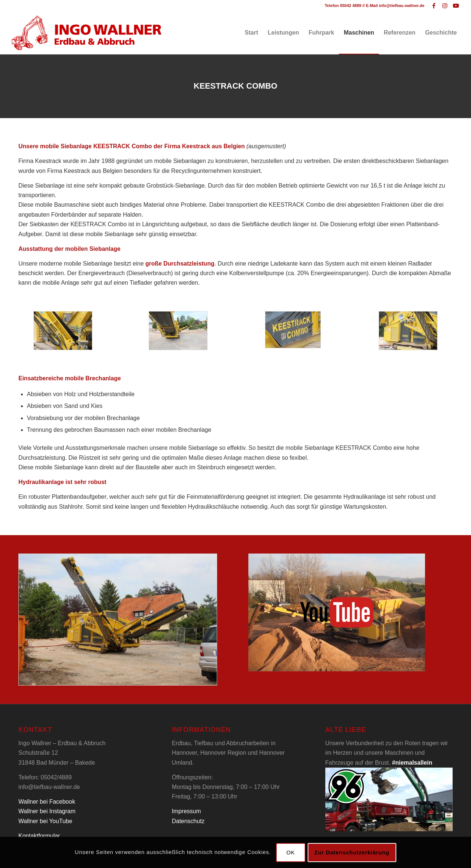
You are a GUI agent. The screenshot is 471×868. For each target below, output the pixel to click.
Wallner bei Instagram (47, 811)
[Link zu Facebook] (434, 6)
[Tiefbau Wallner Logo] (86, 33)
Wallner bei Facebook (47, 802)
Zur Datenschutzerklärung (352, 852)
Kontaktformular (39, 836)
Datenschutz (188, 821)
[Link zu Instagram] (445, 6)
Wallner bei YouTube (45, 821)
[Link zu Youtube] (456, 6)
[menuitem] (251, 33)
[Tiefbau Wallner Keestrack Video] (337, 612)
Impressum (186, 811)
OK (291, 852)
